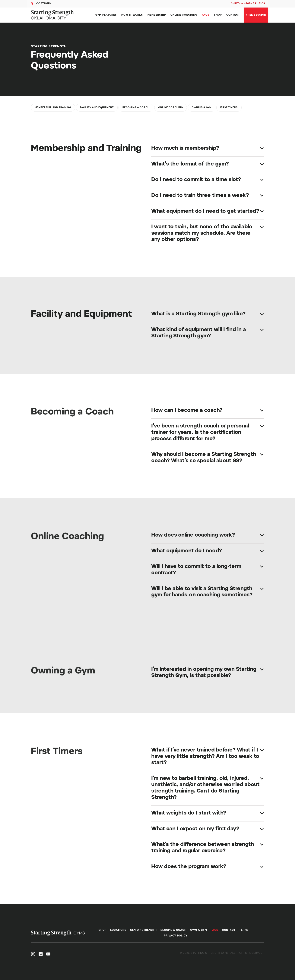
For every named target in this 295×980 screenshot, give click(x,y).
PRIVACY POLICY (176, 939)
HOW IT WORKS (132, 15)
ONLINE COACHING (184, 15)
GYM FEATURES (106, 15)
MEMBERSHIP (157, 15)
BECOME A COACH (173, 933)
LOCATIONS (43, 4)
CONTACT (233, 15)
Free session (256, 15)
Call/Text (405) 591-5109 (248, 4)
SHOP (218, 15)
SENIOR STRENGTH (143, 933)
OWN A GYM (199, 933)
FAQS (206, 15)
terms (244, 933)
